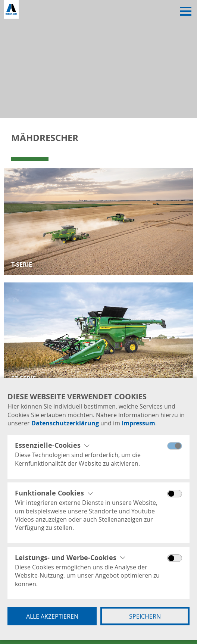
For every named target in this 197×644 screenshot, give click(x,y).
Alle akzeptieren (52, 616)
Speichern (145, 616)
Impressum (138, 423)
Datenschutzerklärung (65, 423)
